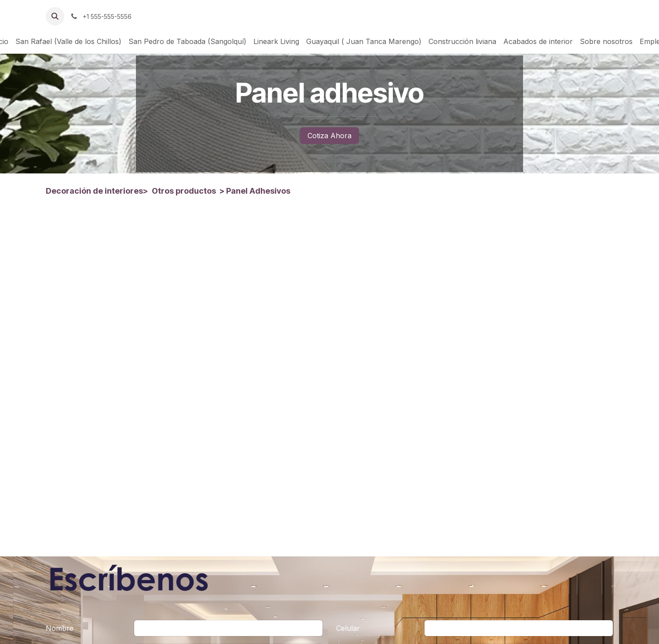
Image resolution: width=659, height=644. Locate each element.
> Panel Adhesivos (254, 191)
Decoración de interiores (94, 191)
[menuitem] (68, 41)
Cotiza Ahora (329, 136)
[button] (55, 16)
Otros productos (184, 191)
